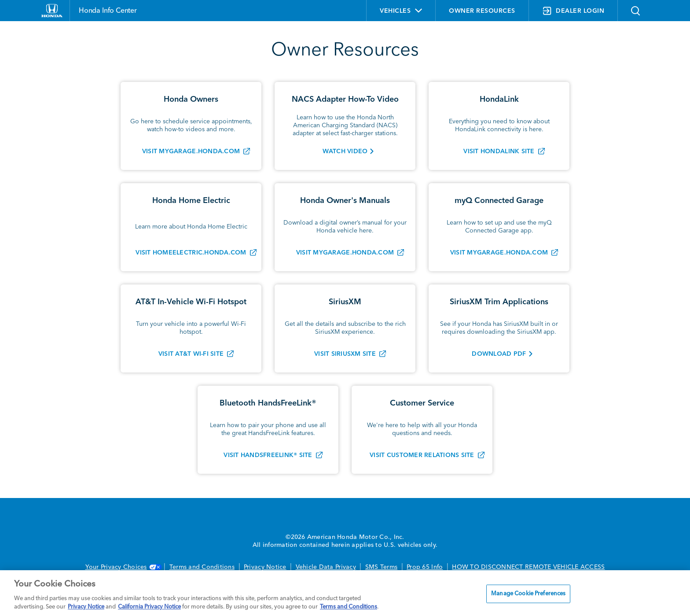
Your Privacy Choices (123, 567)
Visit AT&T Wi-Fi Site (191, 354)
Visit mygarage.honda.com (191, 151)
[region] (345, 593)
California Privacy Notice (149, 607)
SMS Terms (381, 567)
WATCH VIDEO (345, 151)
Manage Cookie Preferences (528, 594)
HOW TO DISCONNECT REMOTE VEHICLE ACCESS (528, 567)
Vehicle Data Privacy (326, 567)
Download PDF (499, 354)
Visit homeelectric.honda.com (191, 253)
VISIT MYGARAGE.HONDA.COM (499, 253)
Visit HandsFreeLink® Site (268, 455)
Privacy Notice (265, 567)
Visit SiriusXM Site (345, 354)
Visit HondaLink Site (499, 151)
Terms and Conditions (202, 567)
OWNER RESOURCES (482, 11)
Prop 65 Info (425, 567)
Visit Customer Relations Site (422, 455)
